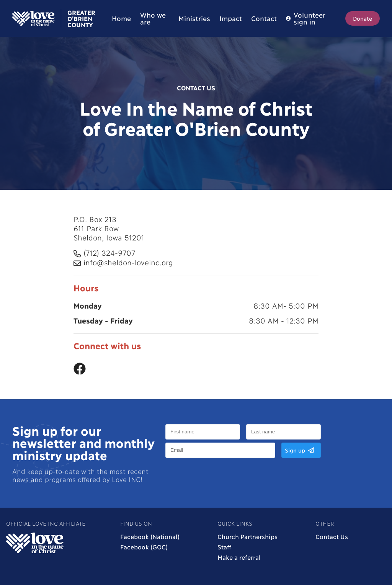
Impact (231, 18)
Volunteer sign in (305, 18)
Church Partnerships (247, 536)
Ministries (194, 18)
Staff (224, 547)
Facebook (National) (150, 536)
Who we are (153, 18)
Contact (264, 18)
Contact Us (332, 536)
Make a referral (239, 557)
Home (121, 18)
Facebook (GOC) (144, 547)
